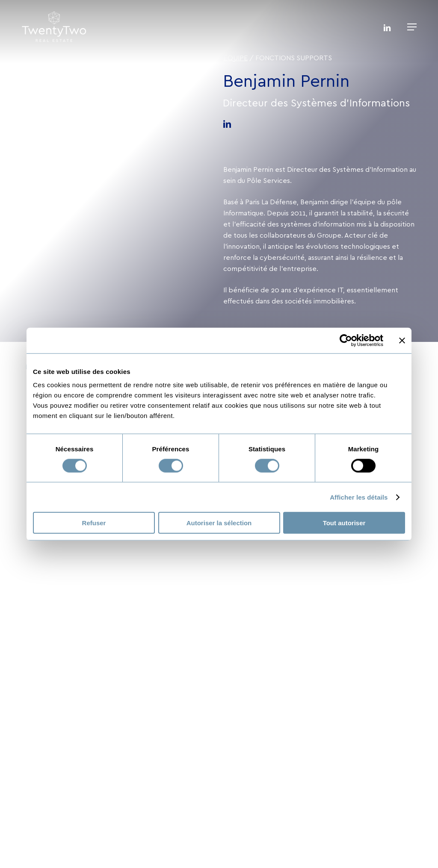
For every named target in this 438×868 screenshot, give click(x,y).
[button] (412, 27)
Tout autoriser (344, 523)
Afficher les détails (359, 497)
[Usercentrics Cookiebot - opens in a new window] (346, 340)
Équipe (235, 58)
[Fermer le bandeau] (402, 340)
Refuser (94, 523)
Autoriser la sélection (219, 523)
